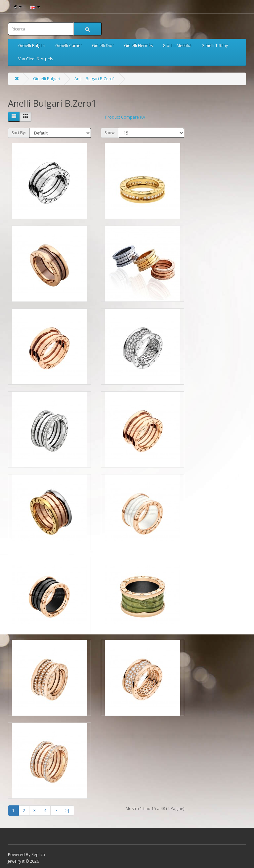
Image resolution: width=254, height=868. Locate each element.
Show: (110, 133)
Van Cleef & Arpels (36, 59)
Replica (38, 855)
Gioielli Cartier (69, 46)
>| (67, 811)
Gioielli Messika (177, 46)
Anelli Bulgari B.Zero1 (95, 79)
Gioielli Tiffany (215, 46)
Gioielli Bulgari (32, 46)
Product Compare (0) (125, 117)
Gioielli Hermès (138, 46)
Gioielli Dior (103, 46)
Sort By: (19, 133)
